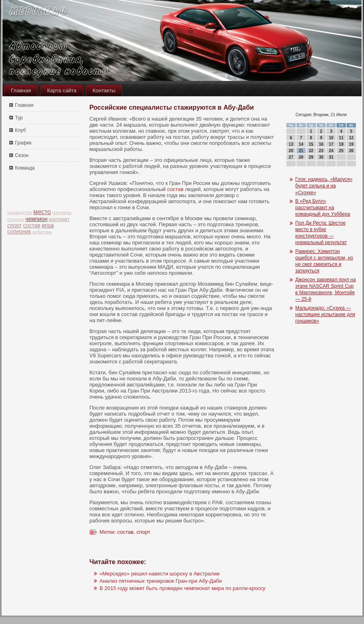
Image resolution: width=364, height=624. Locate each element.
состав (32, 226)
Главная (21, 90)
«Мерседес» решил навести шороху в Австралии (160, 574)
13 (291, 144)
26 (351, 151)
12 (351, 138)
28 (301, 157)
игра (48, 225)
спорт (15, 226)
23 (321, 151)
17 (331, 144)
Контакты (104, 90)
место (42, 212)
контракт (59, 219)
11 (341, 138)
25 (341, 151)
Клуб (20, 130)
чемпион (36, 219)
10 (331, 138)
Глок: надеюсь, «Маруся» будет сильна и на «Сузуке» (324, 186)
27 (291, 157)
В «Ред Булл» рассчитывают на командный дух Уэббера (323, 208)
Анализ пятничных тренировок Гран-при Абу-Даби (161, 581)
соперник (19, 232)
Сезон (22, 155)
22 (311, 151)
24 (331, 151)
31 (331, 157)
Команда (25, 168)
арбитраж (42, 232)
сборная (16, 219)
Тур (19, 118)
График (23, 143)
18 (341, 144)
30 (321, 157)
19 (351, 144)
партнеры (62, 212)
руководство (20, 212)
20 (291, 151)
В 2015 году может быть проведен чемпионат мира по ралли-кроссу (182, 588)
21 (301, 151)
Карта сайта (61, 90)
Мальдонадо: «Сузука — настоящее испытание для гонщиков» (325, 315)
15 (311, 144)
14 (301, 144)
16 (321, 144)
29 (311, 157)
